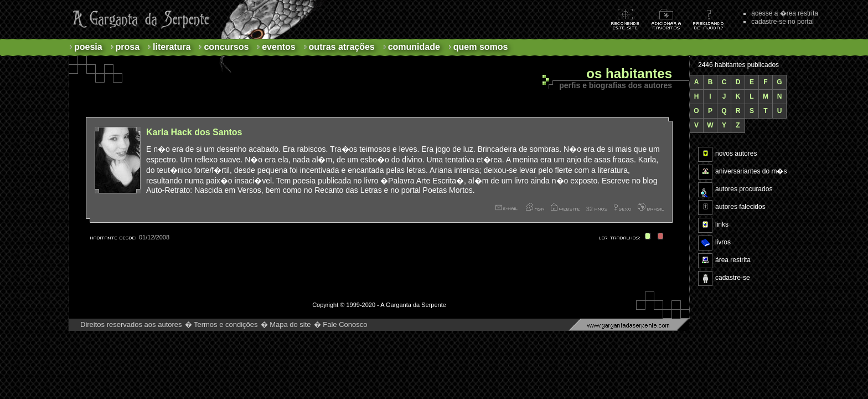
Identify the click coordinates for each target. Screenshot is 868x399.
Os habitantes (629, 74)
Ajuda (714, 19)
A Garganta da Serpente (139, 19)
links (722, 224)
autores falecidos (740, 207)
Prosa (128, 47)
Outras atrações (342, 47)
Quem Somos (481, 47)
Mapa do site (290, 324)
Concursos (226, 47)
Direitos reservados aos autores (131, 324)
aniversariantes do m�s (751, 171)
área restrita (733, 260)
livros (723, 242)
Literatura (172, 47)
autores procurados (744, 189)
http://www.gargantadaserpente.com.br (629, 325)
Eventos (278, 47)
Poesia (88, 47)
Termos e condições (226, 324)
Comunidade (414, 47)
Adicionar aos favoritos (672, 19)
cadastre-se (733, 278)
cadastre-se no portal (782, 22)
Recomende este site (631, 19)
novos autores (736, 154)
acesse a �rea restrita (785, 13)
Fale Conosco (345, 324)
